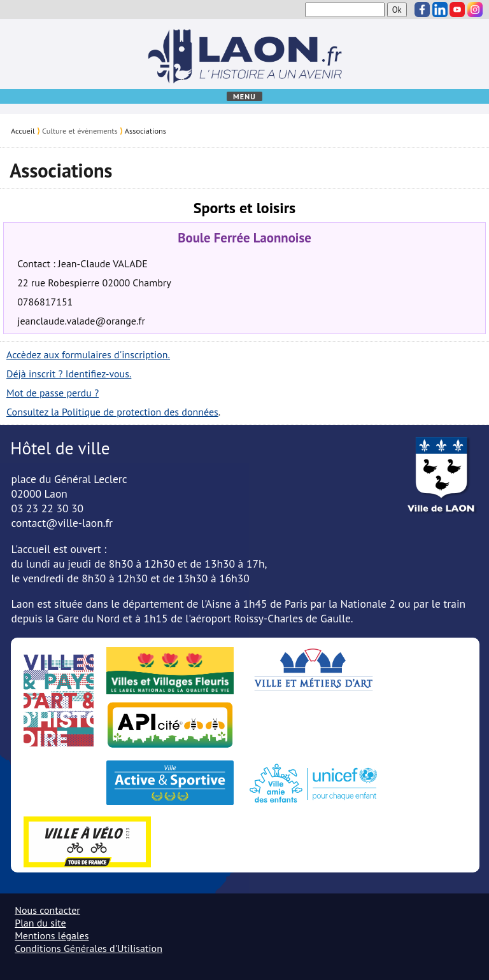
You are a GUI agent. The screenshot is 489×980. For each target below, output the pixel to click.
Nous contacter (47, 910)
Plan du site (40, 923)
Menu (244, 96)
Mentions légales (52, 935)
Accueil (23, 130)
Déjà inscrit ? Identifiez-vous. (69, 374)
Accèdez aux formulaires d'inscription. (88, 354)
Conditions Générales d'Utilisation (89, 948)
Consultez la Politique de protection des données (112, 412)
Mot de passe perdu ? (53, 393)
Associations (145, 130)
